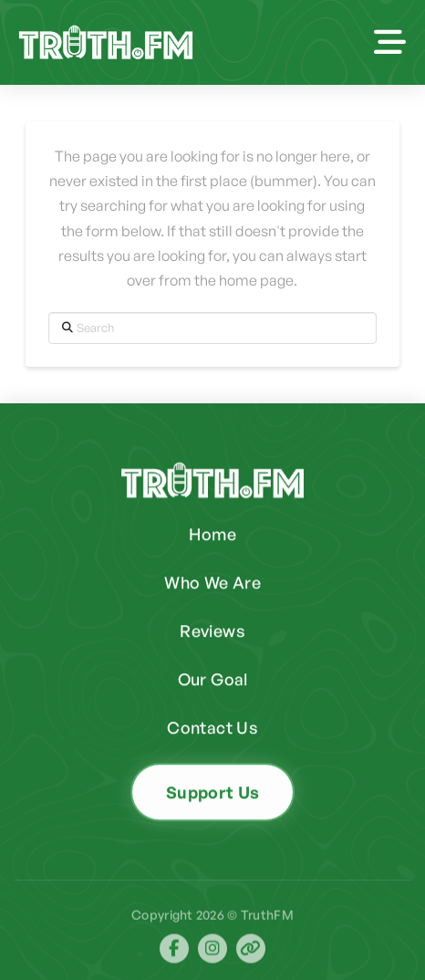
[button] (390, 42)
